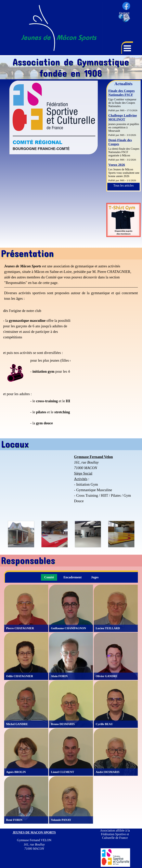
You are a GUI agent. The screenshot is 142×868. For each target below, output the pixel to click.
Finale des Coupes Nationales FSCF (122, 93)
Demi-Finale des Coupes (120, 142)
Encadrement (72, 577)
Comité (49, 577)
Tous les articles (124, 185)
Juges (95, 577)
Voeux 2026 (117, 165)
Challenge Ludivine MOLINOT (123, 117)
